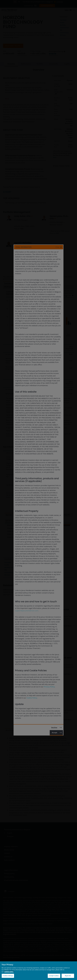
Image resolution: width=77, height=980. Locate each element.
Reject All (68, 976)
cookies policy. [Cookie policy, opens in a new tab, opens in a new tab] (9, 972)
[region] (38, 971)
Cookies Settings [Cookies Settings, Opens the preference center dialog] (8, 976)
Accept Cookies (54, 976)
